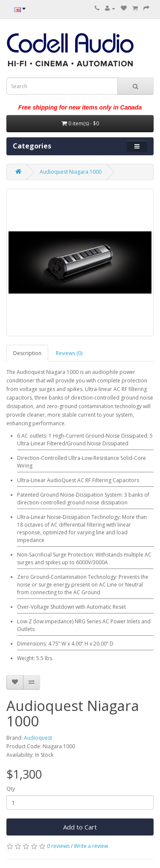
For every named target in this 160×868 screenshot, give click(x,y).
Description (27, 353)
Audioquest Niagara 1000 (71, 172)
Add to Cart (80, 827)
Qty (11, 789)
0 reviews (58, 846)
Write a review (91, 846)
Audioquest (38, 738)
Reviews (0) (69, 353)
